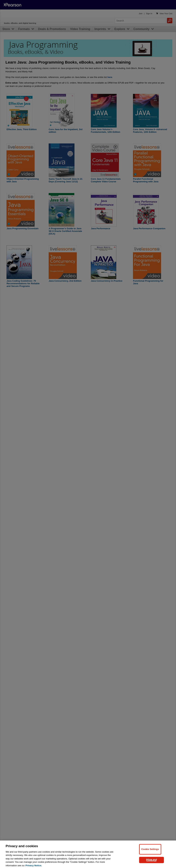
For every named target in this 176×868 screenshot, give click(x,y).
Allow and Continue (151, 862)
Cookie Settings (150, 851)
